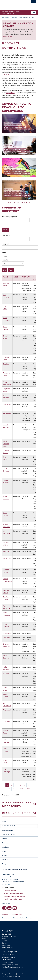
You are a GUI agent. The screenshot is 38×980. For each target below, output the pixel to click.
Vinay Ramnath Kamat (6, 444)
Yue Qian (6, 552)
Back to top (7, 918)
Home (4, 822)
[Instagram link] (4, 908)
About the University (9, 936)
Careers (5, 943)
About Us (5, 860)
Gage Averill (7, 633)
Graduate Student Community (14, 896)
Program (5, 244)
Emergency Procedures (9, 974)
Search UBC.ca (7, 947)
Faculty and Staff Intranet (13, 899)
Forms (4, 851)
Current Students (7, 830)
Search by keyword (10, 217)
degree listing (11, 93)
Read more (8, 36)
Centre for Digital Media (10, 965)
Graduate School (6, 17)
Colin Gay (6, 721)
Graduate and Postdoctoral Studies (19, 870)
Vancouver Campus (9, 955)
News (4, 938)
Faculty (26, 277)
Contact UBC (6, 934)
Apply (4, 864)
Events (4, 941)
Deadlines (5, 847)
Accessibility (16, 976)
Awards (4, 839)
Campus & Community (9, 834)
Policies (5, 855)
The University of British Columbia (14, 4)
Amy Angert (7, 710)
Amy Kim (6, 364)
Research (29, 918)
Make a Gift (6, 945)
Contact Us (6, 884)
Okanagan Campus (9, 957)
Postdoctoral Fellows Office (14, 893)
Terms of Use (21, 974)
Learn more (7, 75)
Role (4, 252)
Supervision (6, 843)
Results (5, 260)
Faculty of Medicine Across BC (12, 967)
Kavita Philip (7, 558)
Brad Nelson (7, 404)
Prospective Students (17, 17)
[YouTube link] (15, 908)
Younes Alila (7, 413)
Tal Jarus (6, 674)
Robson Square (7, 963)
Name (6, 277)
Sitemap (16, 918)
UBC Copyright (6, 976)
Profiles (22, 918)
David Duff (6, 637)
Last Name (6, 235)
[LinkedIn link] (9, 908)
